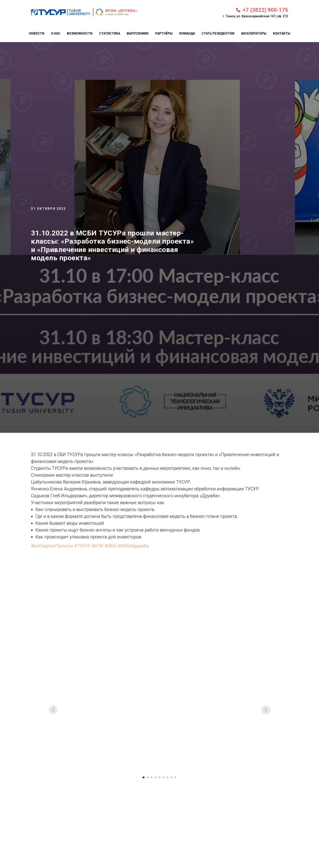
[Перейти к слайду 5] (159, 777)
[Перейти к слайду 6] (163, 777)
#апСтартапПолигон (52, 546)
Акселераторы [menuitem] (254, 33)
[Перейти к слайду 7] (167, 777)
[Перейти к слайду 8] (171, 777)
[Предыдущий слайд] (53, 710)
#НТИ (97, 546)
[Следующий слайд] (266, 710)
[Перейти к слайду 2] (148, 777)
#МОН (111, 546)
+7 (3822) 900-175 (265, 10)
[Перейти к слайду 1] (144, 777)
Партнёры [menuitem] (164, 33)
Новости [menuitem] (37, 33)
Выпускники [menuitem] (138, 33)
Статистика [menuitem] (110, 33)
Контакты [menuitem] (282, 33)
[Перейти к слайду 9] (175, 777)
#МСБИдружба (133, 546)
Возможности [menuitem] (80, 33)
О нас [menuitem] (56, 33)
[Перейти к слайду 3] (152, 777)
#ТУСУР (82, 546)
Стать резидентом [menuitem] (218, 33)
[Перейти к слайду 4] (156, 777)
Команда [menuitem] (187, 33)
